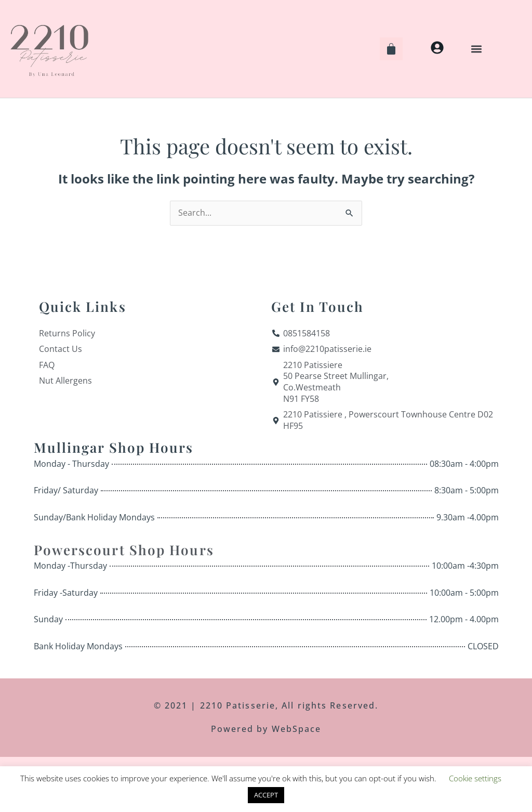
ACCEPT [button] (266, 795)
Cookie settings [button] (475, 778)
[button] (477, 49)
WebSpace (295, 729)
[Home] (49, 49)
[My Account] (437, 48)
